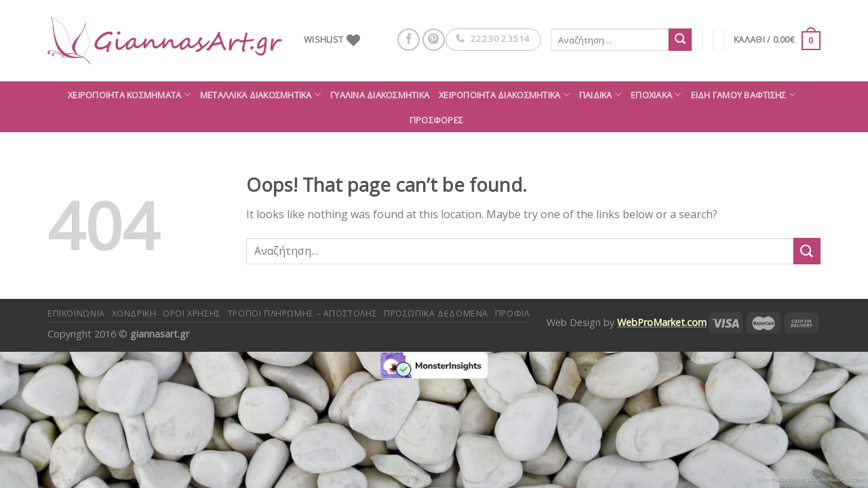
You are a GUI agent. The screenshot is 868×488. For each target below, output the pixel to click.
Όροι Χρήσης (192, 313)
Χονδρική (134, 313)
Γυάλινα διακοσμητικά (380, 95)
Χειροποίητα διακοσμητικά (504, 95)
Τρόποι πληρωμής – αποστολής (303, 313)
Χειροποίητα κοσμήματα (129, 95)
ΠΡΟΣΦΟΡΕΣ (436, 120)
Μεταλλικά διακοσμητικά (260, 95)
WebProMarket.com (662, 322)
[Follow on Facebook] (409, 40)
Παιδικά (600, 95)
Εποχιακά (656, 95)
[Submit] (680, 40)
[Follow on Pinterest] (434, 40)
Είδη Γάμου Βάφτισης (743, 95)
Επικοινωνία (76, 313)
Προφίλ (512, 313)
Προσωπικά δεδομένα (436, 313)
